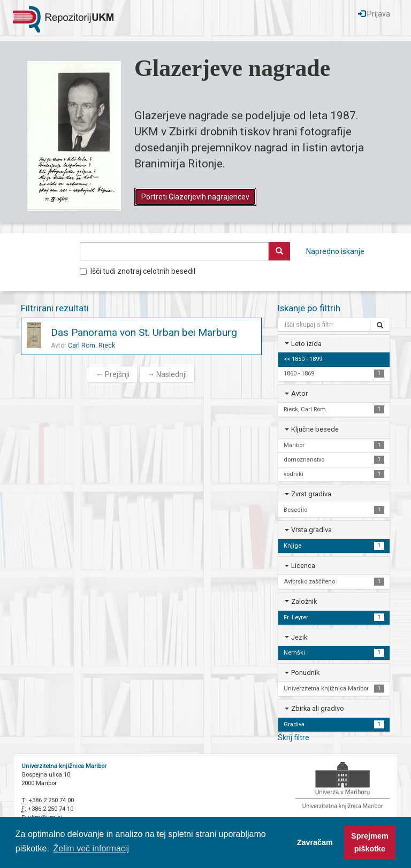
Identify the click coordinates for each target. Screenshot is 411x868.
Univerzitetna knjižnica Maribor (64, 766)
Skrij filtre (294, 738)
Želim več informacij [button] (91, 848)
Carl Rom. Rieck (92, 345)
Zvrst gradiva (311, 494)
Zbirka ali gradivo (318, 708)
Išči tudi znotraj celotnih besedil (138, 271)
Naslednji (167, 374)
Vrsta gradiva (311, 530)
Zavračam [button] (315, 842)
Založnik (304, 601)
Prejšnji (113, 374)
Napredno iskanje (335, 251)
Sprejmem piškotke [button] (370, 842)
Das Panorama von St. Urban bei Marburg (144, 332)
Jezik (299, 637)
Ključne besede (315, 429)
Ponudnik (305, 673)
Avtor (299, 393)
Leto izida (306, 344)
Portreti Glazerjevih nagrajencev (195, 197)
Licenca (303, 566)
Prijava (374, 14)
